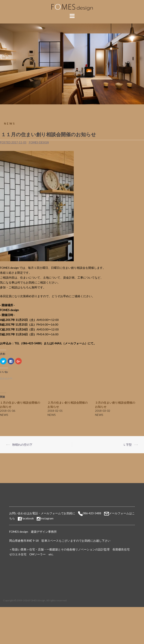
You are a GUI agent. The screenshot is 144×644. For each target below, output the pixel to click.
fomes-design (39, 142)
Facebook (26, 518)
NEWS (10, 124)
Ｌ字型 (127, 445)
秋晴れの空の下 (22, 445)
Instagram (47, 518)
